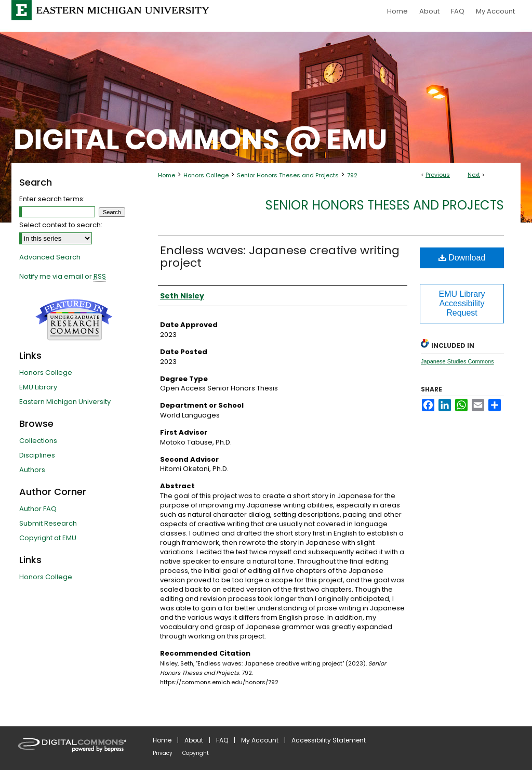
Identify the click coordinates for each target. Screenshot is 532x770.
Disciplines (37, 455)
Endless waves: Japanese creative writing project (280, 257)
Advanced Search (50, 257)
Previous (438, 175)
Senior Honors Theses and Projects (288, 175)
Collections (38, 441)
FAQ (222, 740)
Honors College (206, 175)
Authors (32, 470)
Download (462, 258)
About (194, 740)
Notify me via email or (63, 277)
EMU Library (38, 387)
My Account (260, 740)
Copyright (196, 753)
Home (167, 175)
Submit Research (48, 523)
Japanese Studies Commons (457, 361)
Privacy (163, 753)
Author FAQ (38, 509)
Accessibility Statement (329, 740)
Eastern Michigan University (65, 402)
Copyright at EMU (48, 538)
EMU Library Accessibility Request (462, 303)
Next (474, 175)
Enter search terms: (52, 199)
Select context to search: (61, 225)
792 (352, 175)
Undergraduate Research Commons (74, 320)
